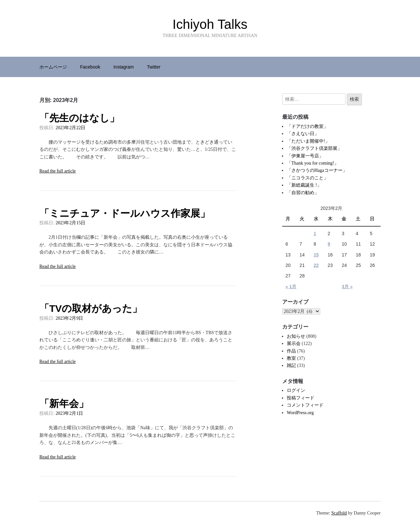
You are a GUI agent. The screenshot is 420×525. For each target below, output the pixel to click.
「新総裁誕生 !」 (304, 185)
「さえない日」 (303, 134)
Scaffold (339, 513)
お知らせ (296, 336)
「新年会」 (64, 404)
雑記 (291, 365)
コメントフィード (305, 405)
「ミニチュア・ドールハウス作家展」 (125, 213)
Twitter (154, 67)
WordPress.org (300, 413)
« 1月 (291, 287)
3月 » (347, 287)
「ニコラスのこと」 (307, 178)
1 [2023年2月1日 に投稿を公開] (315, 233)
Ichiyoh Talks (210, 24)
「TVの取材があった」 (91, 308)
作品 (291, 351)
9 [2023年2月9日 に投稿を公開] (329, 244)
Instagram (123, 67)
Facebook (90, 67)
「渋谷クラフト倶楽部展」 (314, 148)
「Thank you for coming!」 (313, 163)
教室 (291, 358)
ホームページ (53, 67)
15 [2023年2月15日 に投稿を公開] (316, 255)
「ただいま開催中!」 (308, 141)
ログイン (296, 390)
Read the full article (58, 171)
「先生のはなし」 (79, 118)
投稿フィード (301, 398)
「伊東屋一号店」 (305, 156)
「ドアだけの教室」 (307, 126)
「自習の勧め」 (303, 193)
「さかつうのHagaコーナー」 (317, 170)
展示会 (294, 343)
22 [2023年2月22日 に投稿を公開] (316, 265)
